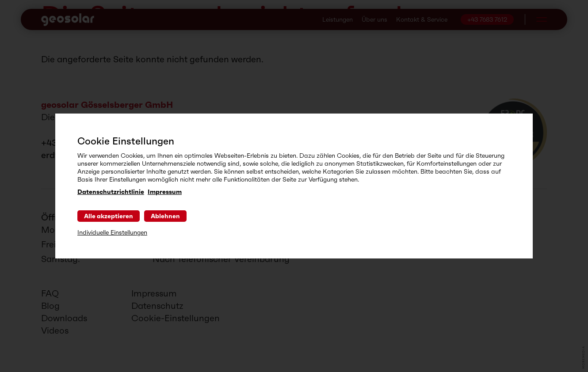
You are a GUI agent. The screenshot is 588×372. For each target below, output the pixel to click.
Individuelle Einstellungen (112, 232)
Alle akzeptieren (109, 216)
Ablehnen (165, 216)
